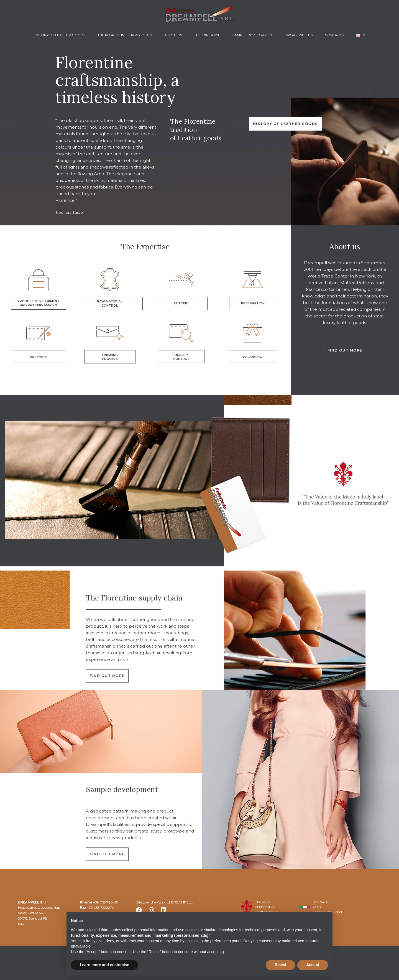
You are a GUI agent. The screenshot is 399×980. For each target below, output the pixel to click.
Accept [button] (313, 965)
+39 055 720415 (105, 902)
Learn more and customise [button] (104, 965)
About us (345, 247)
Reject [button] (280, 965)
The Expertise (145, 247)
